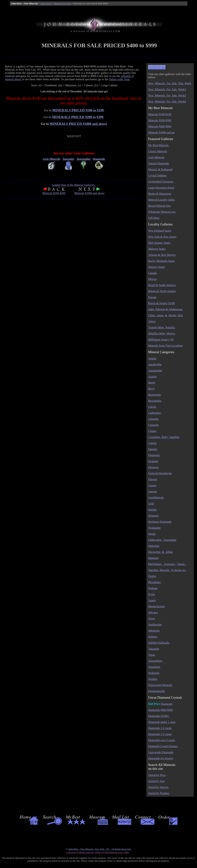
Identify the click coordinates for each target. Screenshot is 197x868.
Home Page (46, 3)
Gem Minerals (156, 157)
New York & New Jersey (162, 237)
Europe (152, 297)
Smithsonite (155, 625)
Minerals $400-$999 (160, 126)
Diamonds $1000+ (159, 716)
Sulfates (153, 637)
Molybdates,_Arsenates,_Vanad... (167, 564)
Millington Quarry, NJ (161, 340)
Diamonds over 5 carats (162, 740)
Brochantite (155, 401)
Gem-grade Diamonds (161, 752)
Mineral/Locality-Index (161, 200)
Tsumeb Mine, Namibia (162, 327)
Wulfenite (154, 673)
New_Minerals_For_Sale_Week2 (167, 89)
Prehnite (153, 588)
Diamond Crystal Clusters (163, 746)
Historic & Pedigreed (160, 169)
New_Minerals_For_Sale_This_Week (170, 83)
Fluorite (153, 479)
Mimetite (153, 558)
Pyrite (151, 594)
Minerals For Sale (62, 3)
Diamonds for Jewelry (161, 758)
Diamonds (154, 455)
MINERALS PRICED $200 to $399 (78, 117)
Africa (152, 321)
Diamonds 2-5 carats (160, 734)
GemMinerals (156, 498)
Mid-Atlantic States (159, 243)
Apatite (152, 358)
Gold (151, 504)
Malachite (154, 546)
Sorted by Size (156, 781)
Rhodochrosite (156, 606)
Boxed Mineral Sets (159, 206)
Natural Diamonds (159, 163)
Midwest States (157, 249)
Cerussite (153, 425)
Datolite (153, 449)
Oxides (152, 576)
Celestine (153, 419)
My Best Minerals (158, 145)
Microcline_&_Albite (160, 552)
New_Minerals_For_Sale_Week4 (167, 101)
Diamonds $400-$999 (160, 710)
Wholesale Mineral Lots (162, 212)
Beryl (151, 389)
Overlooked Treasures (161, 182)
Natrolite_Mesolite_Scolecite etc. (167, 570)
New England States (160, 231)
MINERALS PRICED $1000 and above (78, 124)
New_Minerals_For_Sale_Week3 (167, 95)
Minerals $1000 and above (89, 193)
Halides (152, 510)
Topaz (152, 655)
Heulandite (154, 528)
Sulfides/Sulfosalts (159, 643)
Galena (152, 485)
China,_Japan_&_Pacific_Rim (165, 315)
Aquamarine (155, 370)
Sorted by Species (158, 787)
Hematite (153, 516)
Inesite (152, 534)
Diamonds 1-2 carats (160, 728)
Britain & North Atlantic (162, 291)
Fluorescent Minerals (160, 685)
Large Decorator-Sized (161, 188)
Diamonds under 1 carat (162, 722)
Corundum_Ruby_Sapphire (164, 437)
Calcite (152, 407)
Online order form (119, 79)
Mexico (152, 279)
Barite (152, 383)
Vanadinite (154, 667)
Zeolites (153, 679)
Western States (156, 267)
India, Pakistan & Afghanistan (165, 309)
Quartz (152, 600)
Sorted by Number (159, 793)
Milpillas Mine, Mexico (162, 333)
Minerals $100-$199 (160, 114)
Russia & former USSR (162, 303)
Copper (152, 431)
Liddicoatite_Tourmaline (162, 540)
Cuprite (152, 443)
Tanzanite (154, 649)
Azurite (152, 377)
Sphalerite (154, 631)
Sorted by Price (157, 775)
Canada (152, 273)
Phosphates (155, 582)
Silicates (153, 612)
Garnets (153, 491)
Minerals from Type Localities (165, 346)
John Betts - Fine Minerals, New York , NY (89, 849)
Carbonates (155, 413)
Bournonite (155, 395)
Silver (151, 618)
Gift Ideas (154, 218)
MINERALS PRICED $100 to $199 (78, 110)
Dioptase (153, 461)
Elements (153, 467)
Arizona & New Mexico (162, 255)
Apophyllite (155, 364)
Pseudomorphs (156, 691)
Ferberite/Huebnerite (160, 473)
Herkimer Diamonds (160, 522)
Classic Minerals (158, 151)
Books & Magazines (160, 194)
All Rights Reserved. (121, 849)
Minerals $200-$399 (54, 193)
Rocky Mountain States (161, 261)
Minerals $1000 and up (161, 132)
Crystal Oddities (157, 176)
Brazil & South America (162, 285)
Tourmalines (155, 661)
